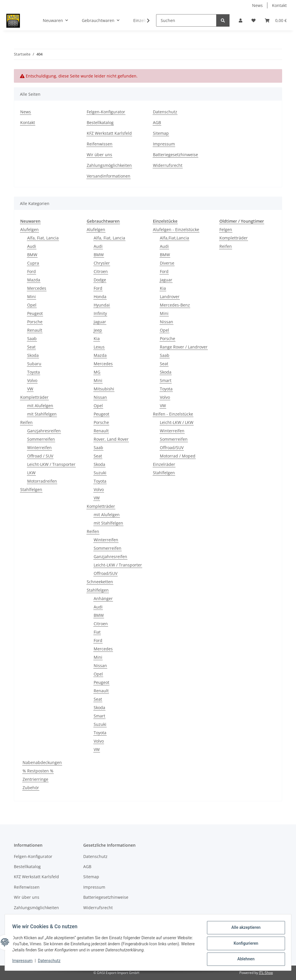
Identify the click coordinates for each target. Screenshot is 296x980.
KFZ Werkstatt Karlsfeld (109, 133)
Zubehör (31, 788)
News (257, 5)
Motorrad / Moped (178, 456)
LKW (31, 473)
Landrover (170, 297)
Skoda (33, 355)
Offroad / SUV (40, 456)
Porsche (35, 322)
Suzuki (100, 473)
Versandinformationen (109, 176)
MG (97, 372)
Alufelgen (29, 229)
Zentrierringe (35, 779)
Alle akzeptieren (244, 929)
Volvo (32, 380)
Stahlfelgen (31, 489)
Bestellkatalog (100, 122)
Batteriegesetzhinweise (175, 155)
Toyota (34, 372)
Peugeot (35, 313)
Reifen (26, 422)
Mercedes (37, 288)
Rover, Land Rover (111, 439)
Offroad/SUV (106, 573)
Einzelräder (164, 464)
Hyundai (102, 305)
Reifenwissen (100, 144)
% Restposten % (38, 771)
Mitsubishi (104, 389)
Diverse (167, 263)
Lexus (99, 347)
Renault (35, 330)
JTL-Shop (266, 973)
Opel (32, 305)
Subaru (34, 364)
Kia (97, 338)
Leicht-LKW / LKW (177, 422)
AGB (157, 122)
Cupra (33, 263)
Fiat (97, 632)
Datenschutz (51, 962)
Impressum (24, 962)
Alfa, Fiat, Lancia (43, 238)
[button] (240, 20)
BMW (32, 255)
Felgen (226, 229)
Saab (32, 338)
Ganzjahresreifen (44, 431)
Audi (32, 246)
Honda (100, 297)
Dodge (100, 280)
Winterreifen (39, 447)
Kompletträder (34, 397)
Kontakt (279, 5)
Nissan (100, 397)
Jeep (98, 330)
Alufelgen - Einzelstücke (176, 229)
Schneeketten (100, 582)
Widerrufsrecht (168, 165)
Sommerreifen (41, 439)
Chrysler (102, 263)
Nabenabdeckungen (42, 762)
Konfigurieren (244, 944)
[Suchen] (186, 20)
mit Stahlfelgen (42, 414)
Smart (99, 716)
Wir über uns (99, 155)
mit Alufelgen (40, 406)
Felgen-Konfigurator (106, 112)
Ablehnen (244, 959)
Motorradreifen (42, 481)
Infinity (100, 313)
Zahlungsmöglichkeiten (109, 165)
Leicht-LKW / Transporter (51, 464)
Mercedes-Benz (175, 305)
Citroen (101, 271)
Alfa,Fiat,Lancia (174, 238)
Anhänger (103, 598)
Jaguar (100, 322)
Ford (32, 271)
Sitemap (161, 133)
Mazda (34, 280)
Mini (32, 297)
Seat (31, 347)
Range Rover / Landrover (184, 347)
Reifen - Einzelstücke (173, 414)
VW (30, 389)
